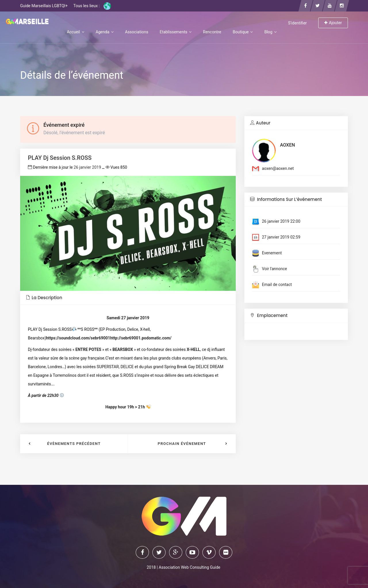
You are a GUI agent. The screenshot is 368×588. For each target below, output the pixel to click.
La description (44, 298)
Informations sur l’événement (286, 199)
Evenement (272, 253)
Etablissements (176, 32)
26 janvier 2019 (87, 167)
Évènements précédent (74, 444)
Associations (137, 32)
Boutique (243, 32)
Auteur (260, 123)
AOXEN (287, 145)
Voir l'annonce (274, 269)
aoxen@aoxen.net (278, 168)
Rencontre (212, 32)
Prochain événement (182, 444)
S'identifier (297, 23)
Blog (270, 32)
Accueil (75, 32)
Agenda (105, 32)
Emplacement (269, 315)
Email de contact (277, 285)
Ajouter (333, 23)
